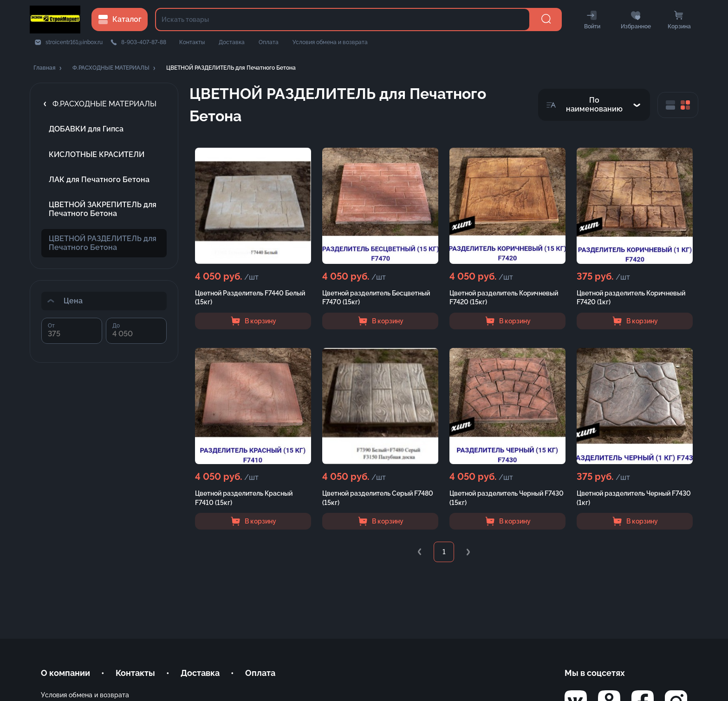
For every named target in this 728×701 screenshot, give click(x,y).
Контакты (192, 42)
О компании (65, 673)
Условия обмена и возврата (330, 42)
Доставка (232, 42)
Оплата (269, 42)
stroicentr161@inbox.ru (74, 42)
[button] (48, 68)
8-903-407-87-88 (144, 42)
